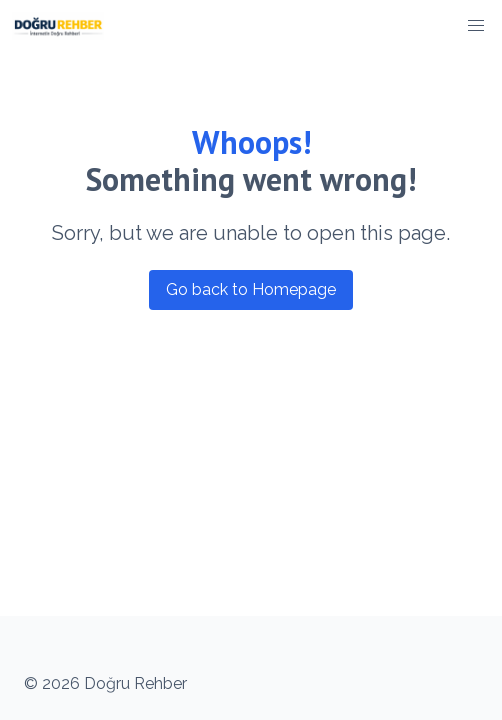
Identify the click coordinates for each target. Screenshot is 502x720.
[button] (476, 26)
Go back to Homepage (251, 289)
